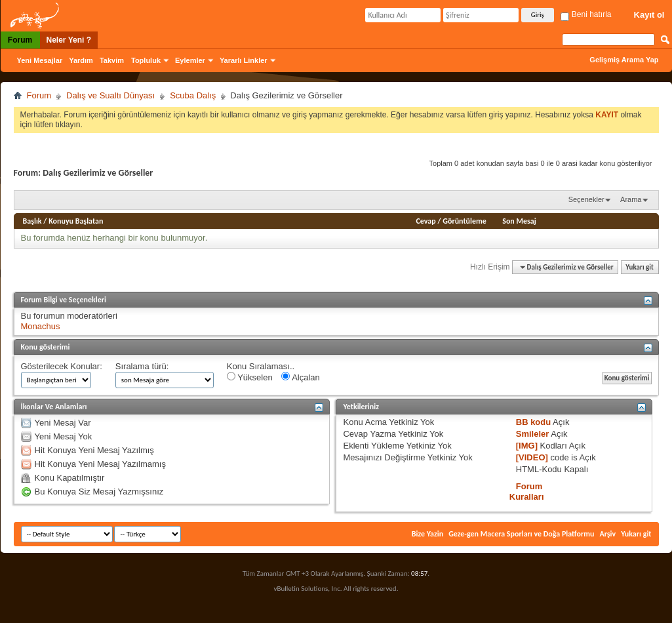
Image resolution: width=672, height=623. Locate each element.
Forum (20, 40)
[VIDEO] (532, 457)
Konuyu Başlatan (76, 221)
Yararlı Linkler (244, 60)
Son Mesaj (519, 221)
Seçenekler (586, 199)
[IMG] (527, 446)
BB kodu (533, 422)
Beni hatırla (586, 14)
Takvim (112, 60)
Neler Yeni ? (69, 40)
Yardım (81, 60)
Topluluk (146, 60)
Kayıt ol (649, 15)
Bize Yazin (427, 534)
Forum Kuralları (527, 492)
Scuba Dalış (193, 95)
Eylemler (190, 60)
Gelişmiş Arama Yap (624, 60)
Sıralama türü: (142, 366)
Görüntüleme (464, 221)
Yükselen (250, 377)
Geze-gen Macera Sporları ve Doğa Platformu (521, 534)
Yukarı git (640, 267)
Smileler (533, 434)
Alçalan (301, 377)
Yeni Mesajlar (40, 60)
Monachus (41, 326)
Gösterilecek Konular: (62, 366)
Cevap (426, 221)
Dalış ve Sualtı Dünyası (110, 95)
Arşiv (607, 534)
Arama (631, 199)
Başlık (32, 221)
